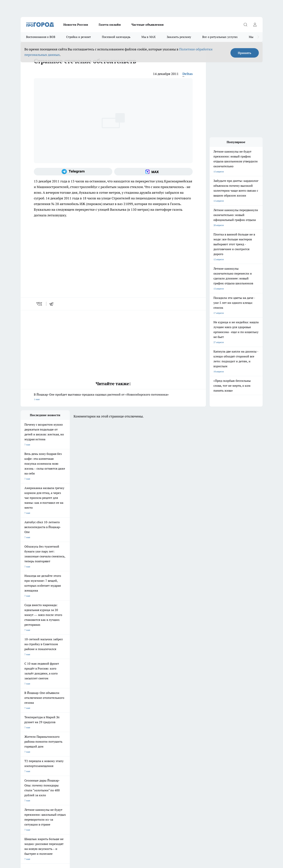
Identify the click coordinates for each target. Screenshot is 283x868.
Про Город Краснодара (98, 727)
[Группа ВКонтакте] (186, 719)
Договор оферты (29, 741)
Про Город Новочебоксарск (67, 713)
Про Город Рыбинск (96, 718)
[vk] (40, 304)
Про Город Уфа (126, 718)
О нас (24, 745)
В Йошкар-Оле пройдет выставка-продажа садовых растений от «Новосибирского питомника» (113, 397)
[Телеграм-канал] (73, 172)
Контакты (73, 745)
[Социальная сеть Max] (153, 172)
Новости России (76, 25)
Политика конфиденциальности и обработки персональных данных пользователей (65, 813)
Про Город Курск (62, 718)
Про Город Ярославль (97, 713)
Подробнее (120, 808)
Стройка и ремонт (79, 37)
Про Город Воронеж (129, 713)
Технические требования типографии (88, 741)
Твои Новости (28, 718)
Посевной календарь (116, 37)
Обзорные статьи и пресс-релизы (134, 741)
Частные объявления (147, 25)
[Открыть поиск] (246, 25)
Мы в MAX (148, 37)
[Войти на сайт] (255, 25)
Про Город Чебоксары (32, 713)
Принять (245, 53)
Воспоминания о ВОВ (41, 37)
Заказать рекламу (179, 37)
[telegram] (53, 304)
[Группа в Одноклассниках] (195, 719)
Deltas (188, 74)
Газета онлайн (110, 25)
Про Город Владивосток (66, 727)
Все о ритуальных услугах (220, 37)
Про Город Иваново (161, 713)
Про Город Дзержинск (32, 727)
